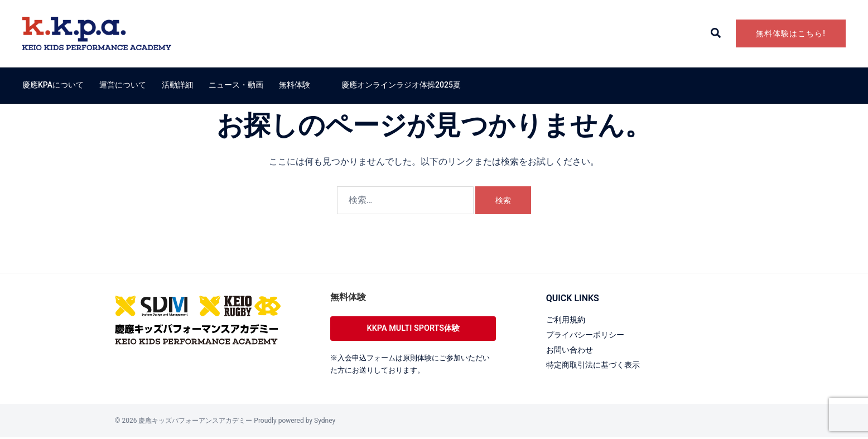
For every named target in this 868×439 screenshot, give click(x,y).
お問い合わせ (573, 349)
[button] (716, 33)
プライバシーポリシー (591, 334)
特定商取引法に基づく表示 (600, 365)
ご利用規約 (568, 319)
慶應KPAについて (53, 85)
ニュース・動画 (236, 85)
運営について (123, 85)
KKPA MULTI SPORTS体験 (413, 329)
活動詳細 (177, 85)
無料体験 (295, 85)
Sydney (325, 422)
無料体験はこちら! (791, 33)
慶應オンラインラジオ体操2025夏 (401, 85)
